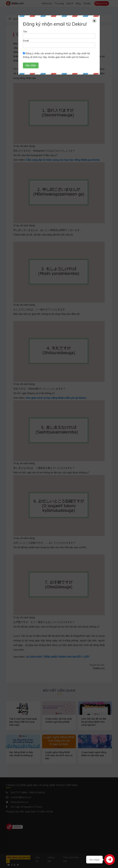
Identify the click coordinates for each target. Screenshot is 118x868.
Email (26, 41)
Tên (25, 31)
